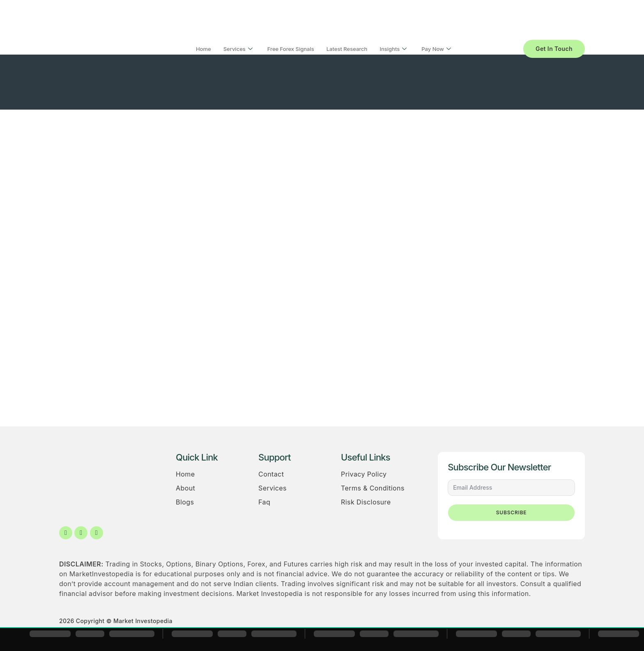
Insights (393, 49)
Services (238, 49)
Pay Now (436, 49)
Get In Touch (554, 49)
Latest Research (347, 49)
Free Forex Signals (291, 49)
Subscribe (512, 512)
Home (204, 49)
